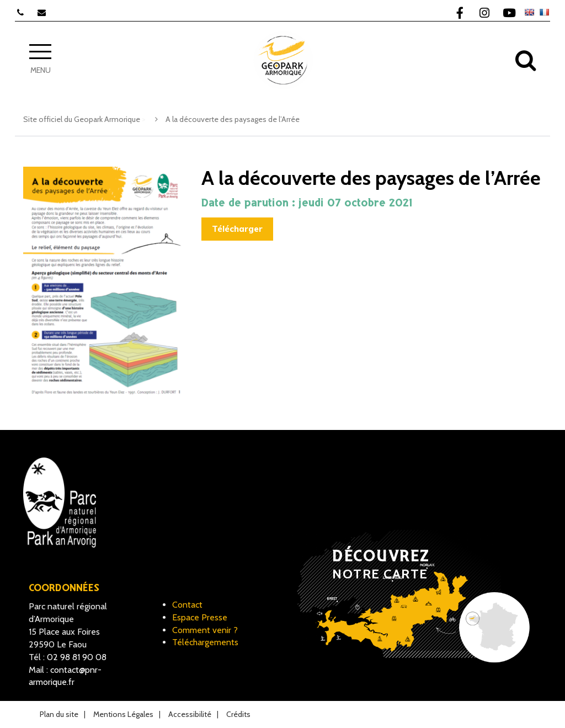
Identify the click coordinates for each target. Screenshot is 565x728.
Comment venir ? (205, 630)
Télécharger (237, 229)
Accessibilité (190, 714)
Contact (187, 605)
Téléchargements (205, 642)
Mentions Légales (123, 714)
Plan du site (59, 714)
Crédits (238, 714)
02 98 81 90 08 (77, 657)
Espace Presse (200, 617)
